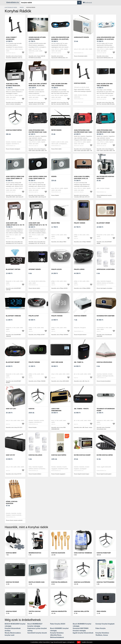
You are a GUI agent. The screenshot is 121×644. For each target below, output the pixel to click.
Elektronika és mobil (11, 7)
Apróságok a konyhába (106, 269)
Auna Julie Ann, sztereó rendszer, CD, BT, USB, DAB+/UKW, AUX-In (38, 86)
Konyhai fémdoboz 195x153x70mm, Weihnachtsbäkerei (57, 635)
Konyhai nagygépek (59, 455)
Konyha (32, 409)
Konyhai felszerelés (59, 582)
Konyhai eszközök (58, 553)
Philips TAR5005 (80, 223)
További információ (87, 642)
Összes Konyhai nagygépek (58, 474)
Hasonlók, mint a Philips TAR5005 (82, 242)
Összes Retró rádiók (56, 149)
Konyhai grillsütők (82, 611)
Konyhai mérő (11, 553)
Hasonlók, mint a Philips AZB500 (82, 288)
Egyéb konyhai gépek (105, 455)
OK (79, 642)
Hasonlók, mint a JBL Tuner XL (82, 381)
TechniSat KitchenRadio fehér (106, 410)
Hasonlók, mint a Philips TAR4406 (60, 335)
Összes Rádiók (55, 195)
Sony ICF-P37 (10, 455)
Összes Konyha (33, 427)
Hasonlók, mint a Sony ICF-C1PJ (14, 427)
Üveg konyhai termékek (83, 553)
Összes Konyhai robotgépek (13, 149)
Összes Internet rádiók (34, 288)
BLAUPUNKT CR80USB (13, 316)
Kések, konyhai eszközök (12, 502)
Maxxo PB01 (56, 223)
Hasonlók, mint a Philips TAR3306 (37, 381)
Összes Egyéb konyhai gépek (104, 474)
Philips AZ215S (56, 269)
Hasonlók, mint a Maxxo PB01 (59, 242)
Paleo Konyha (100, 628)
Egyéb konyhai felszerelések (83, 633)
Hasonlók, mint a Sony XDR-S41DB (60, 381)
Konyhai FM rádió (12, 582)
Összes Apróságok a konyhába (104, 288)
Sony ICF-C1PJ (11, 409)
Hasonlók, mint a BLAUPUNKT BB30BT (14, 382)
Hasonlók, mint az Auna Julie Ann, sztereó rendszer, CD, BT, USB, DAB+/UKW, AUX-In (37, 104)
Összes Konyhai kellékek (35, 474)
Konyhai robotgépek (14, 130)
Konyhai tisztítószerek (106, 582)
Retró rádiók (56, 130)
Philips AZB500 (79, 269)
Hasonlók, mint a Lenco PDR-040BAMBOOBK (59, 428)
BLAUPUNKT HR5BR (103, 223)
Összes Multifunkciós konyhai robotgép (104, 196)
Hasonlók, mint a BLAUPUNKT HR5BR (104, 243)
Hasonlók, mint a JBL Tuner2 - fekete (83, 427)
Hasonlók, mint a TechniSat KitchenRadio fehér (103, 428)
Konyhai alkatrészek (82, 582)
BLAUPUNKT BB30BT (13, 362)
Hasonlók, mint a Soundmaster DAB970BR (104, 335)
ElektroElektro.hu (13, 2)
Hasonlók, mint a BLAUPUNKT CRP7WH (14, 289)
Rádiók (22, 7)
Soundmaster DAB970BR (106, 316)
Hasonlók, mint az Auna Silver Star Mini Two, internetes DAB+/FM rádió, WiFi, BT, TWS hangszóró (60, 104)
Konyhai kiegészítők (59, 611)
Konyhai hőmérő (80, 316)
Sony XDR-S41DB (57, 362)
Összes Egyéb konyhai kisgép (81, 474)
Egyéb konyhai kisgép (82, 455)
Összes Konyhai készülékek (104, 381)
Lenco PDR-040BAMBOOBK (56, 410)
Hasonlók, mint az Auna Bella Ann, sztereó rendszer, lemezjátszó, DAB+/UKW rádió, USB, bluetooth (14, 104)
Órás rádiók (101, 611)
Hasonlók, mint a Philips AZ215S (59, 288)
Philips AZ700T (34, 316)
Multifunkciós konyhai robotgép (105, 177)
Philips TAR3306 (34, 362)
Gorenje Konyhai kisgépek (105, 624)
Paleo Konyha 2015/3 (58, 624)
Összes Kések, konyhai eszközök (14, 520)
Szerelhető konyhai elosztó (37, 633)
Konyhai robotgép (104, 553)
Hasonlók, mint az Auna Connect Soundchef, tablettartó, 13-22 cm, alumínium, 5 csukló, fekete (14, 58)
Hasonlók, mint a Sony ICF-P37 (14, 474)
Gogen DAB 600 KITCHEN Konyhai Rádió (37, 38)
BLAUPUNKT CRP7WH (13, 269)
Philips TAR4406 (57, 316)
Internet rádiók (35, 269)
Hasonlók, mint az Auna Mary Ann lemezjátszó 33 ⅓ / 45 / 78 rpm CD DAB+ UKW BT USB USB (14, 243)
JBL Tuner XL (79, 362)
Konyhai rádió (11, 611)
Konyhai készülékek (104, 362)
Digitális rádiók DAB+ (37, 582)
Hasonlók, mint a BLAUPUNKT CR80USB (14, 335)
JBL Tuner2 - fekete (81, 409)
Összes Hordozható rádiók (81, 56)
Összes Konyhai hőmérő (80, 335)
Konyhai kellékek (35, 455)
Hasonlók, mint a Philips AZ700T (37, 335)
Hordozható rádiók (81, 37)
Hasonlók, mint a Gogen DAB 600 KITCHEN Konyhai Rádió (37, 57)
